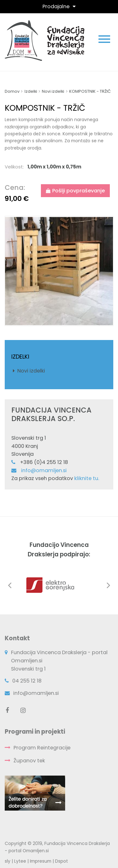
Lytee (20, 861)
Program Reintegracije (42, 748)
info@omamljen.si (44, 470)
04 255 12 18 (27, 681)
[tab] (59, 167)
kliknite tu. (87, 478)
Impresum (41, 861)
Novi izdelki (31, 371)
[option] (59, 271)
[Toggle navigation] (59, 6)
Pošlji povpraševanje (75, 191)
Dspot (62, 861)
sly (8, 861)
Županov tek (29, 761)
